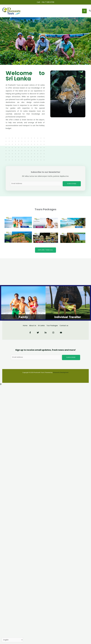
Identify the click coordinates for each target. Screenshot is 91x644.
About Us (33, 326)
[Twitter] (38, 333)
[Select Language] (12, 640)
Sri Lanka (41, 326)
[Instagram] (53, 333)
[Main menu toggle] (84, 11)
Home (25, 326)
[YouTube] (61, 333)
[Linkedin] (46, 333)
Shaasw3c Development (61, 373)
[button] (90, 11)
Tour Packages (52, 326)
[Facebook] (30, 333)
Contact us (64, 326)
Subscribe (72, 184)
